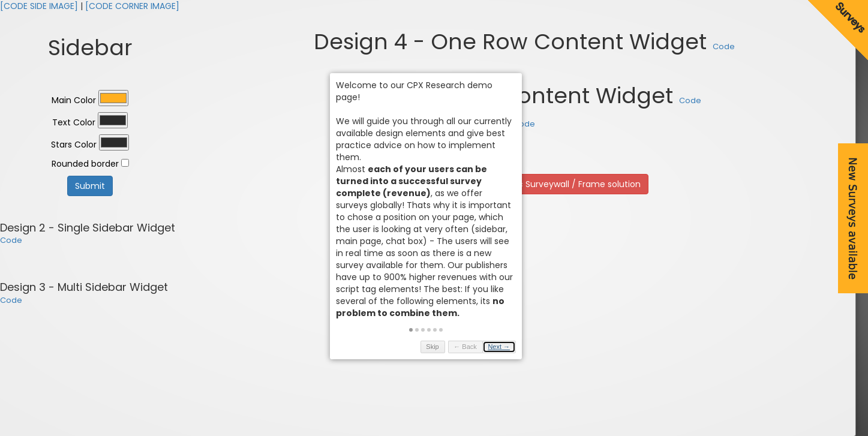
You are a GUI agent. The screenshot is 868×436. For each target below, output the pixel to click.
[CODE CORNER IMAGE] (132, 6)
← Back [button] (474, 349)
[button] (419, 332)
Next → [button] (507, 349)
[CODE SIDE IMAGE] (39, 6)
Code (11, 240)
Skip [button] (441, 349)
